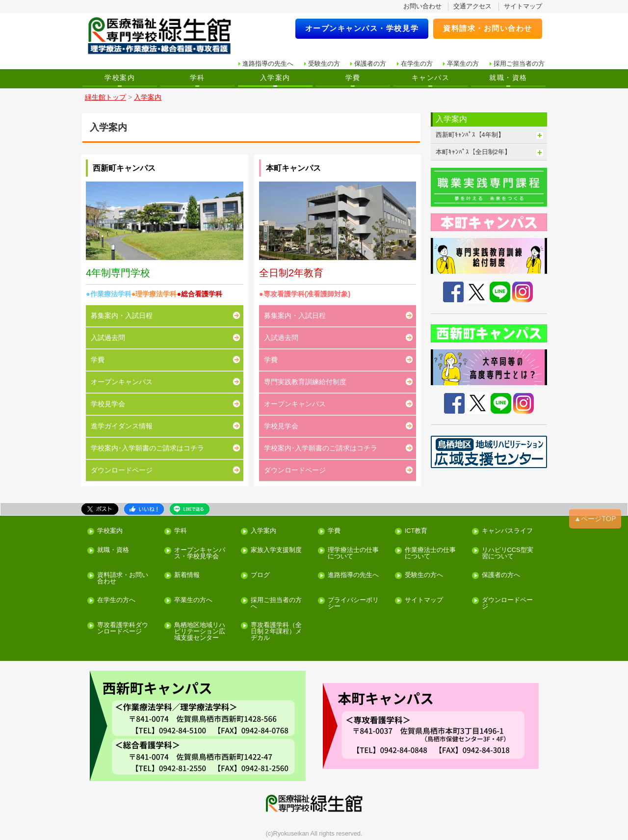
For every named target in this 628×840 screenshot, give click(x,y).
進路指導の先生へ (268, 64)
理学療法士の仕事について (353, 553)
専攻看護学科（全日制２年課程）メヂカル (276, 631)
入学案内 (275, 78)
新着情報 (187, 575)
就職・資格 (508, 78)
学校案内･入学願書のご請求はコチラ (147, 448)
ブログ (260, 575)
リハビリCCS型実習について (508, 553)
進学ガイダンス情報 (122, 426)
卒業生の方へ (193, 600)
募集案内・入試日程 (122, 315)
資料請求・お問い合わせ (488, 28)
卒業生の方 (463, 64)
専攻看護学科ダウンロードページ (123, 629)
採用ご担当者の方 (519, 64)
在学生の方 (417, 64)
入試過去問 (108, 338)
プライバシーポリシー (353, 604)
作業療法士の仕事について (430, 553)
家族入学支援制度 (276, 550)
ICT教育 (416, 531)
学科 (197, 78)
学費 (353, 78)
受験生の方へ (424, 575)
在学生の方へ (116, 600)
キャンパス (431, 78)
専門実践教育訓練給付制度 (305, 382)
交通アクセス (472, 6)
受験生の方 (324, 64)
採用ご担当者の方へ (276, 604)
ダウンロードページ (122, 470)
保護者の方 (370, 64)
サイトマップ (523, 6)
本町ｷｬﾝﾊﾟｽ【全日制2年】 (473, 152)
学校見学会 (108, 404)
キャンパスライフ (507, 531)
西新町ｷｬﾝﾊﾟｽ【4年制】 (470, 135)
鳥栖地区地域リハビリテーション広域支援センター (200, 631)
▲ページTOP (595, 519)
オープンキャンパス (122, 382)
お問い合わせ (422, 6)
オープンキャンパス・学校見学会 (200, 553)
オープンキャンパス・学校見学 (362, 28)
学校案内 (120, 78)
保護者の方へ (501, 575)
